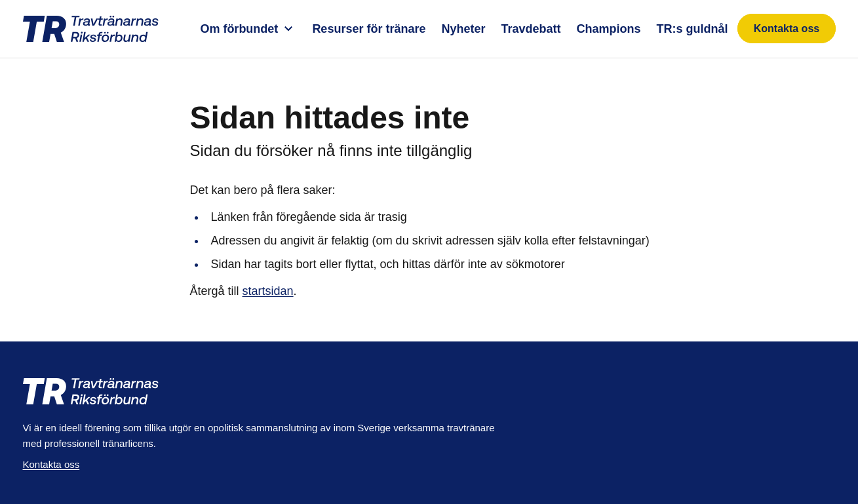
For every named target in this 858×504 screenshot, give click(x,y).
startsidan (268, 291)
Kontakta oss (787, 29)
